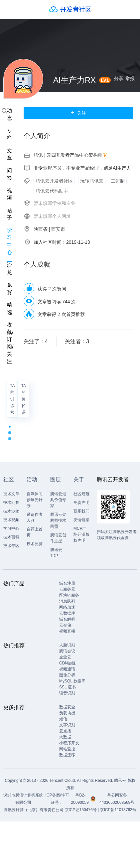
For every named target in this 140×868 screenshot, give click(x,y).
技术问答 (11, 503)
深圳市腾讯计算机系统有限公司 (23, 799)
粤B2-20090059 (80, 799)
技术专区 (11, 546)
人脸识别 (67, 645)
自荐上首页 (35, 532)
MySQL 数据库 (72, 681)
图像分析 (67, 675)
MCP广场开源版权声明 (81, 534)
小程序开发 (69, 743)
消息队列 (67, 601)
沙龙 (9, 269)
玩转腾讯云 (92, 181)
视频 (9, 194)
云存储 (65, 625)
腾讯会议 (67, 651)
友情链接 (81, 520)
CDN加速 (68, 663)
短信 (63, 719)
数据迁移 (67, 755)
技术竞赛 (35, 544)
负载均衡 (67, 713)
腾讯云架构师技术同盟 (58, 520)
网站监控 (67, 749)
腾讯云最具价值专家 (58, 500)
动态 (9, 114)
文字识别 (67, 725)
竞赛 (9, 289)
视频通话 (67, 669)
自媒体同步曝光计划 (35, 500)
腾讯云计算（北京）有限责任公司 (34, 810)
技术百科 (11, 537)
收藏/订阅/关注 (10, 343)
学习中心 (9, 241)
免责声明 (81, 503)
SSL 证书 (68, 687)
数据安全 (67, 707)
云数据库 (67, 613)
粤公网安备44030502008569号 (117, 799)
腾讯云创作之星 (58, 538)
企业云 (65, 657)
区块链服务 (69, 595)
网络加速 (67, 607)
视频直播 (67, 631)
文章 (9, 154)
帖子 (9, 214)
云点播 (65, 731)
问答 (9, 174)
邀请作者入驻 (35, 517)
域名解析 (67, 619)
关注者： (77, 341)
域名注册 (67, 583)
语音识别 (67, 693)
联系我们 (81, 511)
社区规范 (81, 494)
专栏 (9, 134)
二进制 (118, 181)
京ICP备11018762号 (118, 810)
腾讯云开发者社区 (54, 181)
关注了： (36, 341)
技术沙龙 (11, 511)
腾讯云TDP (56, 553)
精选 (9, 308)
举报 (130, 78)
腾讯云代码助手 (52, 191)
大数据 (65, 737)
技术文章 (11, 494)
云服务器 (67, 589)
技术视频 (11, 520)
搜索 (4, 111)
